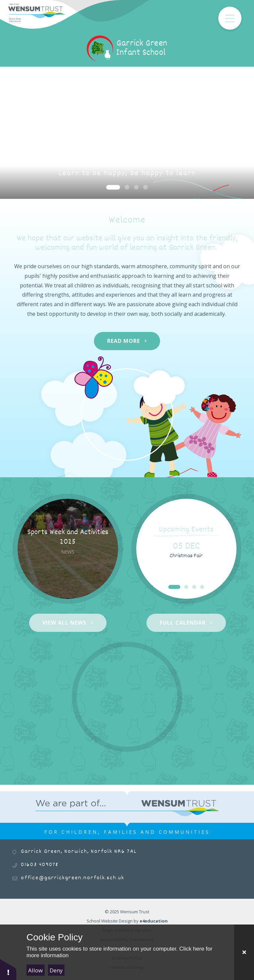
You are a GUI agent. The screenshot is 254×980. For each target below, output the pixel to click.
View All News (64, 623)
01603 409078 (40, 865)
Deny (56, 970)
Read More (124, 341)
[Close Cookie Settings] (244, 952)
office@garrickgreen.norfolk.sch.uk (73, 878)
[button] (8, 969)
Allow (35, 970)
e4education (154, 921)
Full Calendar (183, 623)
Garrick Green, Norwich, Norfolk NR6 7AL (79, 852)
